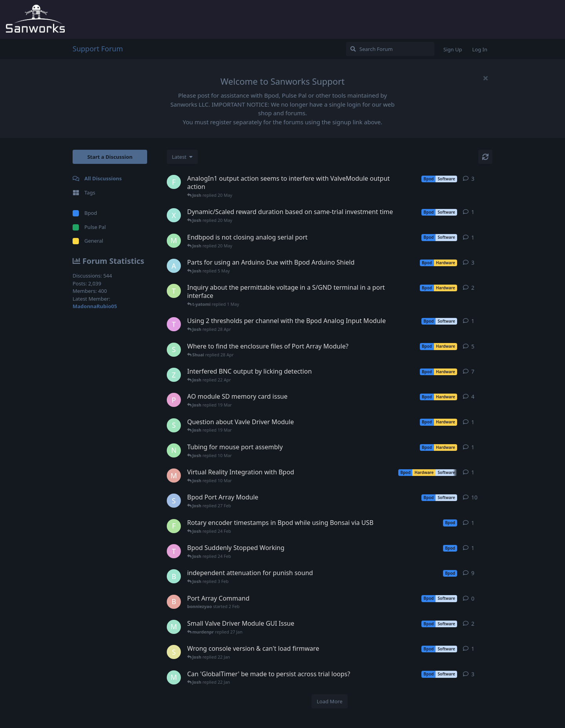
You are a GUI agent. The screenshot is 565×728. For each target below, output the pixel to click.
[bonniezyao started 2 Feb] (174, 602)
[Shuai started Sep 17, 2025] (174, 350)
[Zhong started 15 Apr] (174, 375)
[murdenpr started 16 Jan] (174, 627)
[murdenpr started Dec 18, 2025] (174, 677)
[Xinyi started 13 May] (174, 215)
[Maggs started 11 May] (174, 241)
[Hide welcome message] (485, 78)
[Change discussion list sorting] (182, 157)
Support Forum (98, 49)
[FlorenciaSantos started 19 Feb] (174, 526)
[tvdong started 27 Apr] (174, 324)
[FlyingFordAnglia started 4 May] (174, 182)
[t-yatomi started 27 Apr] (174, 291)
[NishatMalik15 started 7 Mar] (174, 450)
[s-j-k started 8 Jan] (174, 652)
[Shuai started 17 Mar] (174, 425)
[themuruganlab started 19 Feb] (174, 551)
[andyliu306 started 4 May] (174, 266)
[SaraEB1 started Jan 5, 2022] (174, 501)
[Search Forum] (390, 49)
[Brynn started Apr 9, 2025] (174, 576)
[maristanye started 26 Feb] (174, 476)
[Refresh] (485, 157)
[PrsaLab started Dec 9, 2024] (174, 400)
